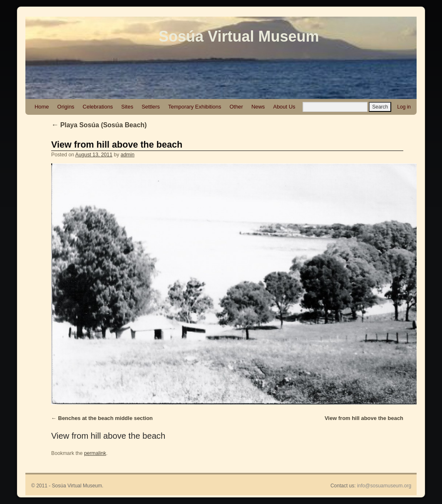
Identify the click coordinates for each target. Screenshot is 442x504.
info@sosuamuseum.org (384, 486)
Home (42, 107)
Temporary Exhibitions (195, 107)
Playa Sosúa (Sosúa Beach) (99, 125)
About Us (284, 107)
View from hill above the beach (117, 145)
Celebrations (98, 107)
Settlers (151, 107)
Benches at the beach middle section (106, 418)
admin (128, 155)
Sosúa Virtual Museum (239, 36)
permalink (95, 453)
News (258, 107)
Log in (404, 107)
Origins (66, 107)
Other (236, 107)
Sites (127, 107)
